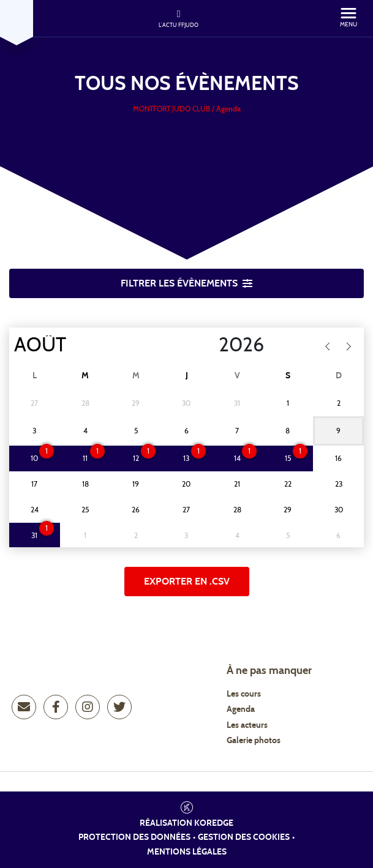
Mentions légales (187, 852)
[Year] (209, 345)
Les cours (244, 694)
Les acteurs (247, 725)
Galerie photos (254, 741)
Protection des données (134, 837)
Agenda (241, 709)
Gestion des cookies (244, 837)
